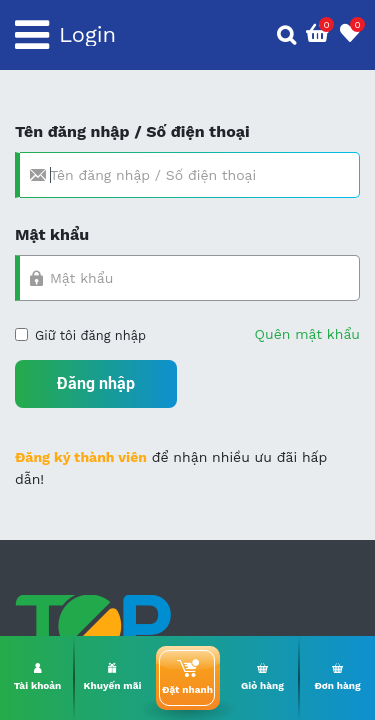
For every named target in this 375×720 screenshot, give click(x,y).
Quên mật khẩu (307, 334)
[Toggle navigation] (32, 35)
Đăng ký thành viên (81, 457)
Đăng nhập (96, 383)
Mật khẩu (52, 234)
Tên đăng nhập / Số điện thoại (132, 131)
